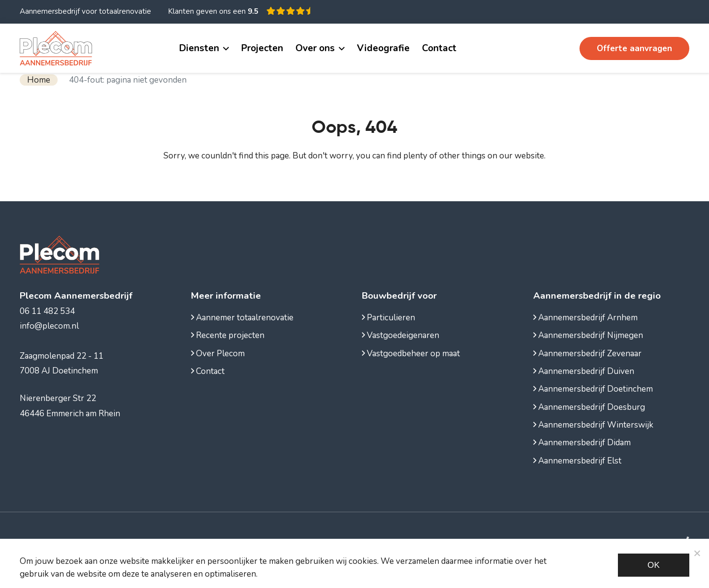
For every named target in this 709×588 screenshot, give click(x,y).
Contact (439, 48)
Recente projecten (228, 335)
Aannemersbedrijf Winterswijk (593, 425)
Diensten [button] (199, 48)
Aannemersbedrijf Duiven (584, 371)
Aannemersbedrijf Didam (582, 443)
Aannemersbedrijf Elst (577, 461)
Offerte (634, 48)
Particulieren (388, 318)
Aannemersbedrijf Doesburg (589, 407)
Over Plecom (218, 354)
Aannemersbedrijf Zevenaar (587, 354)
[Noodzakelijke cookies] (697, 553)
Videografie (383, 48)
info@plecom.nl (49, 326)
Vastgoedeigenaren (401, 335)
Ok (654, 565)
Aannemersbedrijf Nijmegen (588, 335)
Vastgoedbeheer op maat (411, 354)
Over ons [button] (315, 48)
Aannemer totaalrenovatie (242, 318)
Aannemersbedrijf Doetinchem (593, 389)
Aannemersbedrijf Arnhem (585, 318)
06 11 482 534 (536, 48)
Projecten (262, 48)
